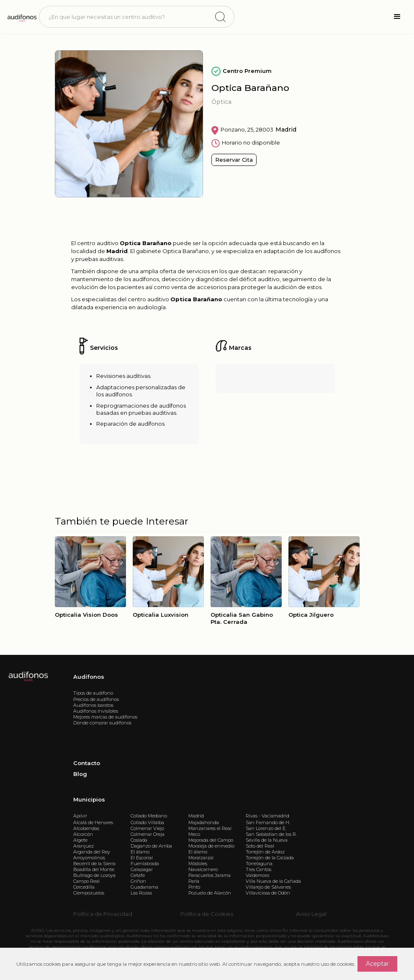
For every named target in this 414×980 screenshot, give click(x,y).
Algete (80, 840)
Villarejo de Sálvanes (268, 887)
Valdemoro (257, 875)
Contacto (87, 763)
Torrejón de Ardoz (265, 852)
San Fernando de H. (268, 822)
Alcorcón (83, 834)
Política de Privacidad (103, 914)
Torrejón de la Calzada (270, 858)
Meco (194, 834)
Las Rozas (141, 893)
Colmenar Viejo (147, 828)
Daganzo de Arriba (151, 846)
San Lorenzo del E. (266, 828)
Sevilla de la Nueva (267, 840)
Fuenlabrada (145, 864)
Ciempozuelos (89, 893)
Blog (80, 774)
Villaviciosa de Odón (268, 893)
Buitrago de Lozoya (94, 875)
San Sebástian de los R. (271, 834)
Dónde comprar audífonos (102, 723)
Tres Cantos (258, 869)
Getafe (138, 875)
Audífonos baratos (93, 705)
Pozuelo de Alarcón (210, 893)
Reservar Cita (234, 160)
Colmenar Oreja (148, 834)
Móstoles (198, 864)
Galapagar (142, 869)
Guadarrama (144, 887)
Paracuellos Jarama (210, 875)
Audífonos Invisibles (96, 711)
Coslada (139, 840)
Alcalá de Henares (93, 822)
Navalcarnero (203, 869)
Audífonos (89, 677)
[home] (22, 17)
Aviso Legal (311, 914)
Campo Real (86, 881)
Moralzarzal (201, 858)
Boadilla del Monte (94, 869)
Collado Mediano (149, 816)
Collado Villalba (147, 822)
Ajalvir (80, 816)
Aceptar (377, 964)
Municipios (89, 799)
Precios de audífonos (96, 699)
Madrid (196, 816)
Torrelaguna (259, 864)
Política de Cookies (207, 914)
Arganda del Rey (92, 852)
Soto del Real (260, 846)
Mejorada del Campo (211, 840)
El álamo (140, 852)
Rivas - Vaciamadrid (267, 816)
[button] (397, 17)
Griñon (138, 881)
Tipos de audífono (93, 693)
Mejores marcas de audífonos (105, 717)
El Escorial (142, 858)
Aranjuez (84, 846)
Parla (194, 881)
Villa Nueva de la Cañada (273, 881)
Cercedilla (84, 887)
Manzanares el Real (210, 828)
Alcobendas (86, 828)
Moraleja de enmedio (211, 846)
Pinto (194, 887)
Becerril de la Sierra (94, 864)
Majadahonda (204, 822)
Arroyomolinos (89, 858)
